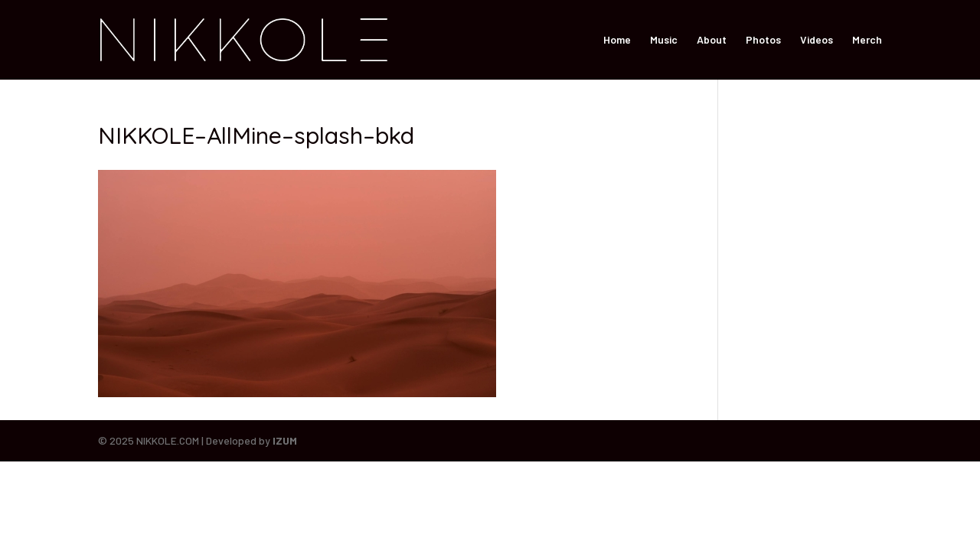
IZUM (285, 440)
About (712, 40)
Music (664, 40)
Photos (763, 40)
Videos (817, 40)
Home (617, 40)
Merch (867, 40)
